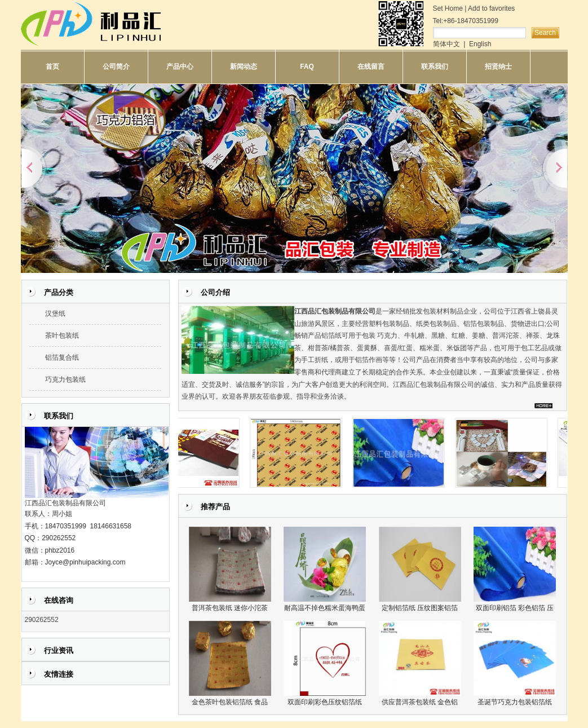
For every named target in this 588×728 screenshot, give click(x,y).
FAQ (307, 67)
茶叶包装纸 (62, 336)
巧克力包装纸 (65, 380)
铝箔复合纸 (62, 358)
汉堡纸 (55, 314)
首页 (52, 67)
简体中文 (446, 44)
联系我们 (435, 67)
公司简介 (116, 67)
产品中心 (180, 67)
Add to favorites (491, 8)
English (480, 44)
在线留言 (371, 67)
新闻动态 (244, 67)
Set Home (448, 8)
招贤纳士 (498, 67)
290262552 (42, 620)
